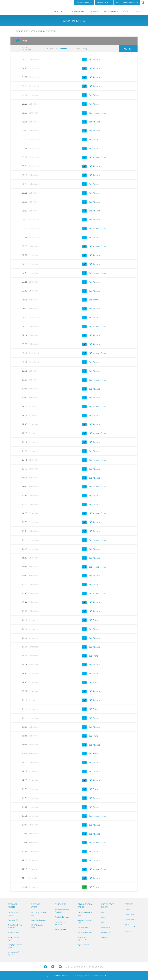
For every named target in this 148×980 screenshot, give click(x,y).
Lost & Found (129, 915)
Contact (127, 910)
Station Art (105, 937)
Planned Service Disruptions (60, 923)
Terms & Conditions (62, 976)
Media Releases (130, 932)
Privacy (45, 976)
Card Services (129, 919)
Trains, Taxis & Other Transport (15, 926)
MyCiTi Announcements (130, 926)
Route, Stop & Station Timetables (62, 911)
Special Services (60, 929)
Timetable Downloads (62, 917)
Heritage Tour (106, 932)
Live (103, 913)
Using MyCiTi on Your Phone (15, 946)
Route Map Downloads (39, 920)
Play (103, 923)
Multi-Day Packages (85, 932)
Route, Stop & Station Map (39, 914)
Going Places (106, 927)
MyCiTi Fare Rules (84, 945)
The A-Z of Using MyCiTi (14, 939)
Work (103, 918)
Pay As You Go (83, 927)
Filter (128, 49)
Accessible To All (14, 920)
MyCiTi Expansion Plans (37, 926)
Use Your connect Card (85, 921)
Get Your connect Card (85, 914)
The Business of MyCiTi (13, 953)
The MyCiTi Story (14, 932)
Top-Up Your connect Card (84, 939)
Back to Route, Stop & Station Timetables (36, 31)
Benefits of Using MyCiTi (14, 914)
